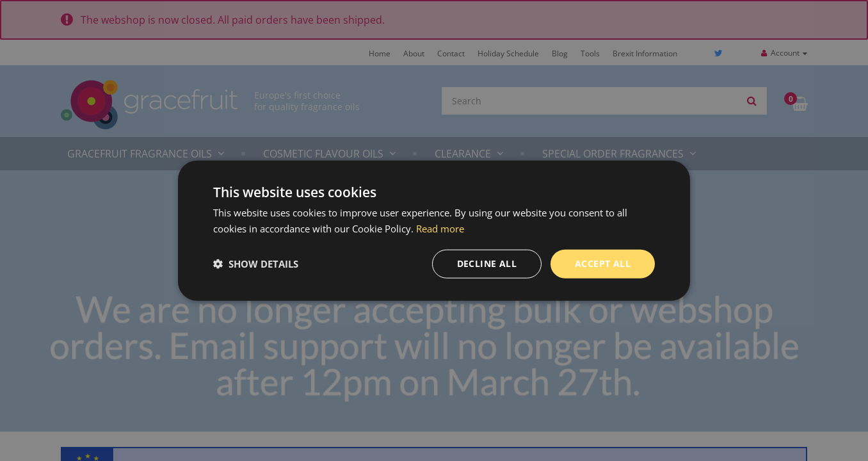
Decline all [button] (487, 263)
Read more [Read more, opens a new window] (440, 229)
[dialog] (434, 230)
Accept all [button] (603, 263)
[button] (256, 264)
